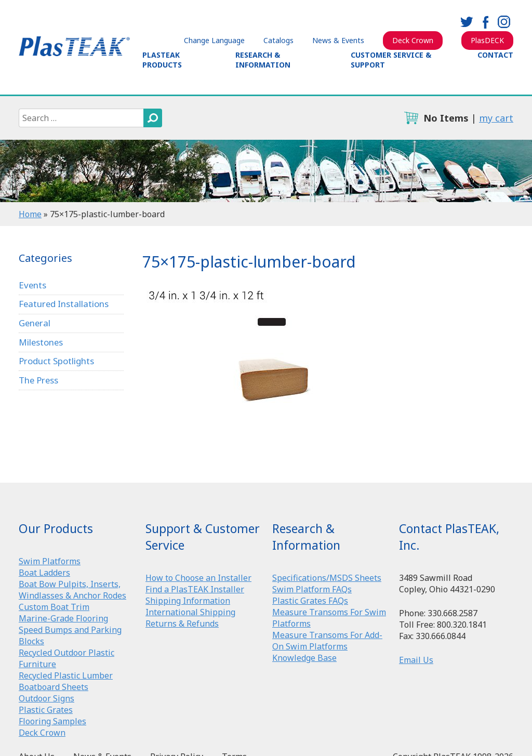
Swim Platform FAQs (312, 589)
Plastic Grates (46, 710)
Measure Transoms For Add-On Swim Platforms (327, 641)
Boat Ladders (44, 573)
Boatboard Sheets (54, 687)
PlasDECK (487, 40)
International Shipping (190, 612)
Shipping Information (188, 601)
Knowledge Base (304, 658)
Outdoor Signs (46, 698)
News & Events (338, 40)
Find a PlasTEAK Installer (195, 589)
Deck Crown (413, 40)
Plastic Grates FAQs (310, 601)
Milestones (41, 342)
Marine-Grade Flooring (63, 618)
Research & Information (263, 60)
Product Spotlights (56, 361)
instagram (504, 22)
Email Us (416, 660)
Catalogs (278, 40)
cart (411, 118)
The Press (39, 380)
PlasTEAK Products (162, 60)
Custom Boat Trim (54, 607)
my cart (496, 118)
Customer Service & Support (391, 60)
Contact (495, 55)
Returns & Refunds (182, 624)
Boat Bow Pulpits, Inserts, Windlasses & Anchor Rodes (72, 590)
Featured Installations (64, 304)
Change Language (214, 40)
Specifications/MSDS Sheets (327, 578)
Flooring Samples (52, 721)
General (35, 323)
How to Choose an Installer (198, 578)
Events (33, 285)
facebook (485, 22)
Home (30, 214)
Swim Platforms (50, 561)
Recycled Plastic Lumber (66, 675)
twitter (467, 22)
